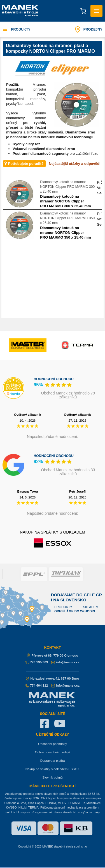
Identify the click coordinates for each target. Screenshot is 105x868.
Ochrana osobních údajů (53, 752)
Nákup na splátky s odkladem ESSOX (53, 769)
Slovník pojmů (52, 777)
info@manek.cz (65, 662)
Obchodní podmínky (53, 744)
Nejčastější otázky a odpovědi (74, 164)
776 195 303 (37, 662)
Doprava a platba (53, 761)
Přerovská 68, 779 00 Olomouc (53, 655)
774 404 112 (37, 685)
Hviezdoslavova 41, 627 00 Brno (52, 678)
